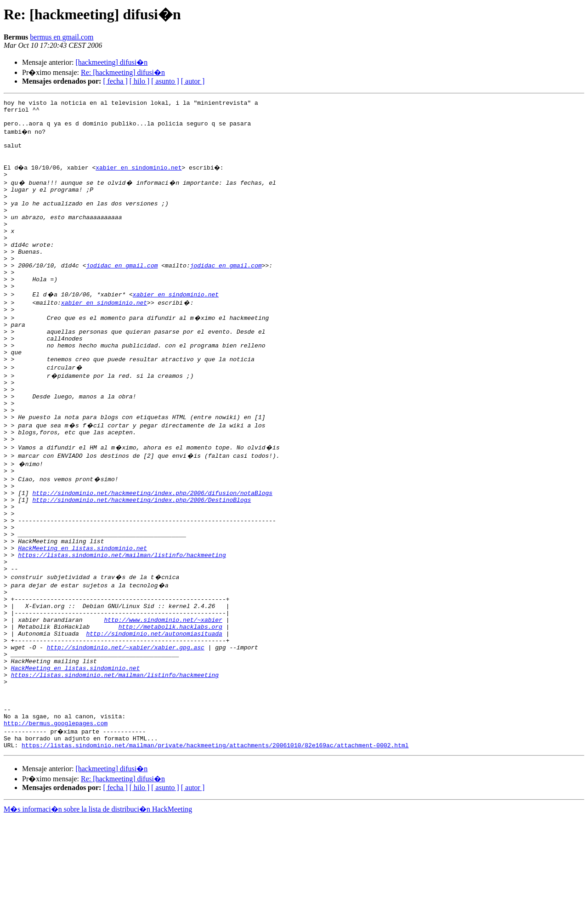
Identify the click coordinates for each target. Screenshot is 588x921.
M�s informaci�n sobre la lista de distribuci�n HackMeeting (98, 912)
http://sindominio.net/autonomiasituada (154, 716)
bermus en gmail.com (62, 37)
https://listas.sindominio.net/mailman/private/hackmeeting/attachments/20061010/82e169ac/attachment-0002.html (215, 848)
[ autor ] (193, 81)
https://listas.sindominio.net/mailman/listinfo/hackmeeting (122, 625)
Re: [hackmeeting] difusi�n (123, 72)
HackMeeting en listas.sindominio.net (82, 617)
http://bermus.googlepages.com (56, 824)
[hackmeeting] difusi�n (111, 62)
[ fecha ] (115, 81)
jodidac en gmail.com (122, 294)
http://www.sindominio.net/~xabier (163, 699)
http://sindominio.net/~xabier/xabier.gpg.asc (126, 733)
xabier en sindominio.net (140, 178)
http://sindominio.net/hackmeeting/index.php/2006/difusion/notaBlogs (152, 551)
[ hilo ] (140, 81)
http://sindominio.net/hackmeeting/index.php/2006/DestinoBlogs (141, 559)
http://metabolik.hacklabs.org (170, 708)
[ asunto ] (165, 81)
